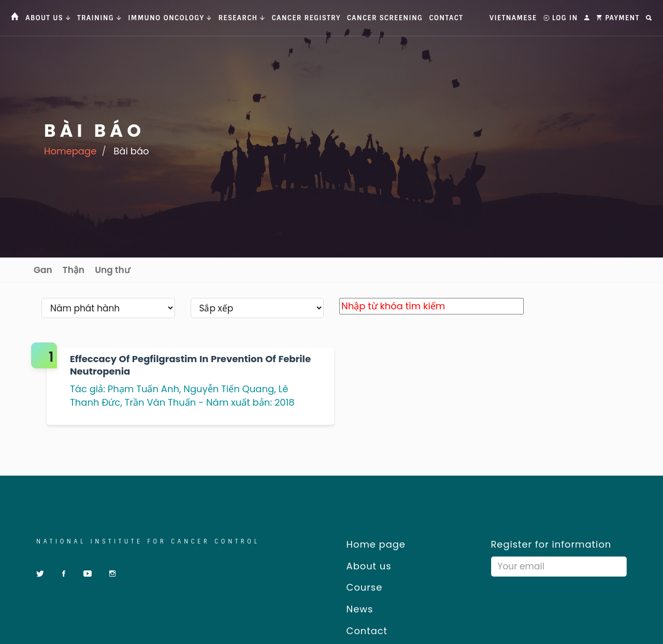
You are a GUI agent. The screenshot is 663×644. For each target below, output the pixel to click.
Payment (618, 18)
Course (361, 587)
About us (365, 566)
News (356, 609)
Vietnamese (513, 18)
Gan (43, 270)
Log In (561, 18)
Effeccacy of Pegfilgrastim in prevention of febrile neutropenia (190, 365)
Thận (74, 270)
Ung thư (112, 270)
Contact (446, 18)
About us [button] (48, 18)
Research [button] (242, 18)
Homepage (70, 151)
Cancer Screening (385, 18)
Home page (372, 544)
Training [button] (99, 18)
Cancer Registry (306, 18)
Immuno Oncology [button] (170, 18)
